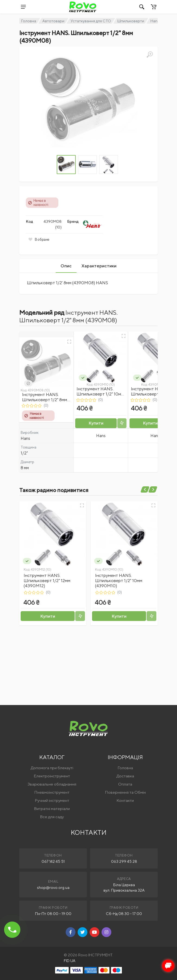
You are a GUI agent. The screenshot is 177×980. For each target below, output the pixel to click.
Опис (66, 266)
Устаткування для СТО (91, 21)
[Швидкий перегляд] (69, 342)
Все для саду (52, 817)
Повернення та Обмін (125, 792)
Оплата (125, 784)
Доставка (125, 776)
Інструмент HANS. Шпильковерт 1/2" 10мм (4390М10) (100, 394)
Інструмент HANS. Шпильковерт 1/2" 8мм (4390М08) (45, 400)
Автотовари (53, 21)
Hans (155, 21)
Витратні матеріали (52, 809)
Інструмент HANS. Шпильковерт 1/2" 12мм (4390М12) (47, 581)
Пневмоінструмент (52, 792)
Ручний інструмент (52, 800)
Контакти (125, 800)
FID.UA (70, 961)
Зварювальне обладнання (52, 784)
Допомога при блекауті (52, 768)
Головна (29, 21)
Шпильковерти (131, 21)
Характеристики (99, 266)
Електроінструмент (52, 776)
